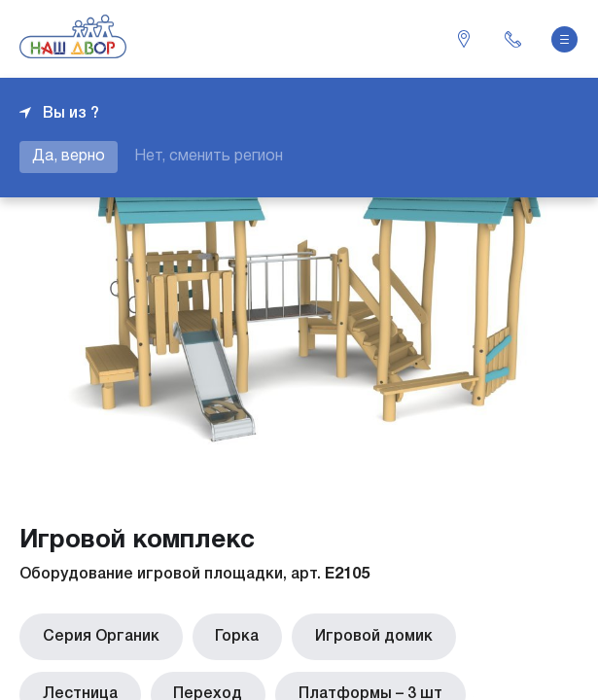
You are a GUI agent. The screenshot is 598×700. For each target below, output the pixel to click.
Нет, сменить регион (209, 157)
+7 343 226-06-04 (512, 39)
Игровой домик (355, 635)
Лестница (500, 635)
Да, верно (69, 157)
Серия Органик (97, 635)
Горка (226, 635)
